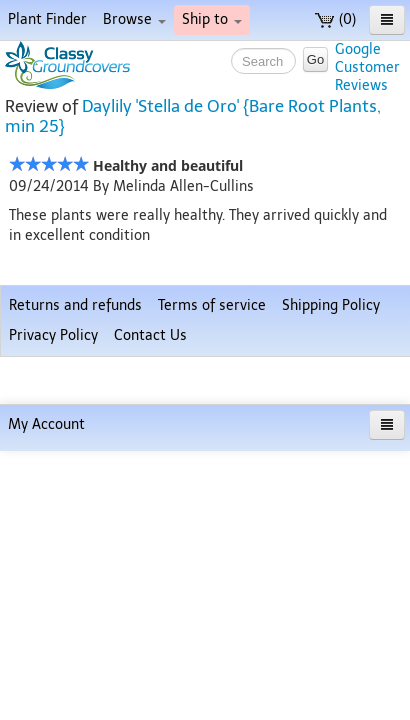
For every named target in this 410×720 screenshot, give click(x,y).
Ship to (212, 19)
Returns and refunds (75, 621)
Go (315, 59)
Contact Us (150, 651)
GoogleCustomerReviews (367, 67)
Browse (134, 19)
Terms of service (212, 621)
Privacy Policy (53, 651)
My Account (46, 693)
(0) (335, 19)
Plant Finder (47, 19)
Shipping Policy (331, 621)
